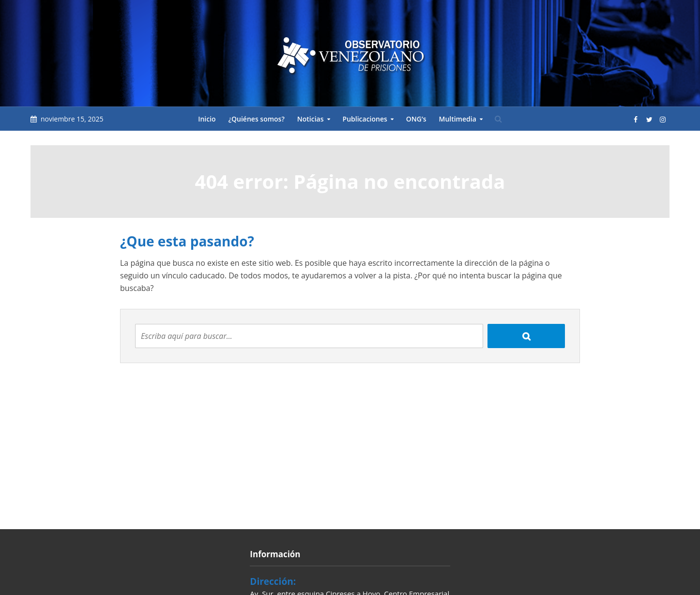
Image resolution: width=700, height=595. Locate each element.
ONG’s (416, 119)
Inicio (207, 119)
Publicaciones (365, 119)
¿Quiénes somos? (257, 119)
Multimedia (457, 119)
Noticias (311, 119)
